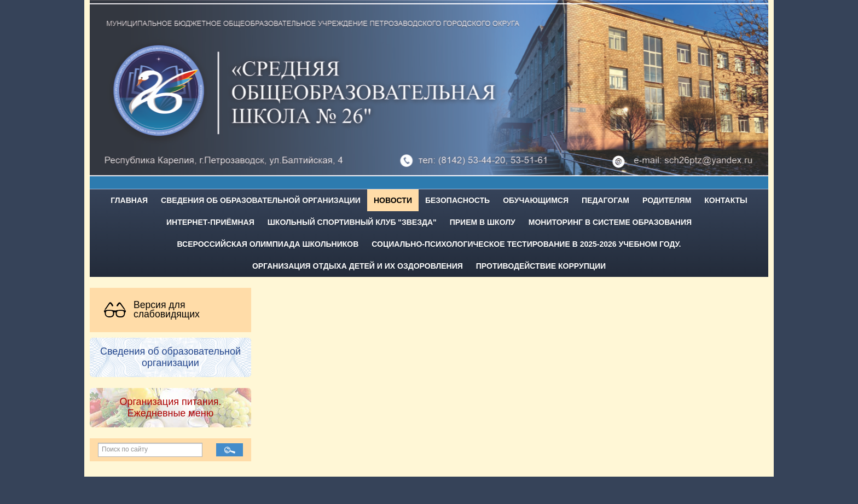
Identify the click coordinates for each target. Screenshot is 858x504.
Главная (129, 200)
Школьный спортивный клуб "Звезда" (352, 222)
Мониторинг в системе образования (610, 222)
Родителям (667, 200)
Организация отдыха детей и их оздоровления (358, 266)
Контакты (726, 200)
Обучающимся (536, 200)
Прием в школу (483, 222)
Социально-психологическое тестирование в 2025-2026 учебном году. (526, 244)
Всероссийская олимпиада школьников (268, 244)
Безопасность (457, 200)
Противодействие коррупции (541, 266)
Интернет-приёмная (210, 222)
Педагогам (605, 200)
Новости (393, 200)
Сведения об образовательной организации (261, 200)
